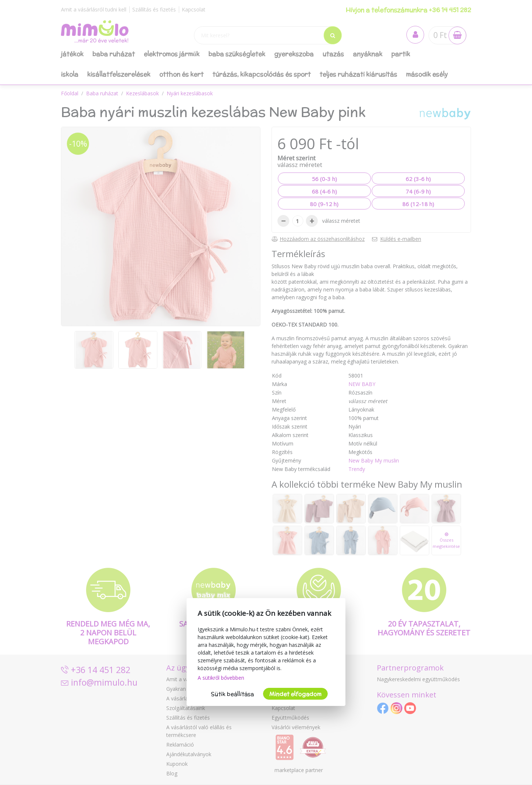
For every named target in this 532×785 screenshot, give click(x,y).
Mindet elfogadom (295, 694)
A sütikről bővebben (221, 678)
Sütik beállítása (232, 694)
